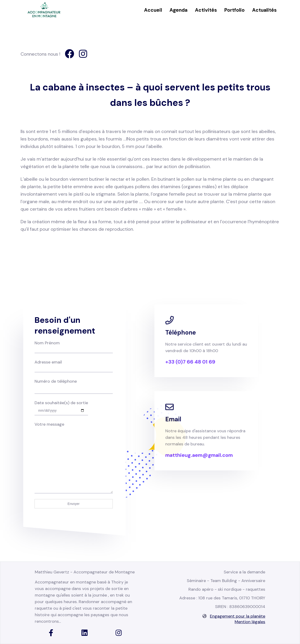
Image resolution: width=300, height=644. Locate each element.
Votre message (74, 428)
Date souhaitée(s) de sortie (61, 407)
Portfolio (235, 10)
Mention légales (250, 622)
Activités (206, 10)
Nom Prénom (74, 346)
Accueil (153, 10)
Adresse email (74, 365)
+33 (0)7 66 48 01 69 (190, 367)
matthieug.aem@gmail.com (199, 460)
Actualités (264, 10)
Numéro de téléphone (74, 385)
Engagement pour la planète (238, 616)
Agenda (178, 10)
